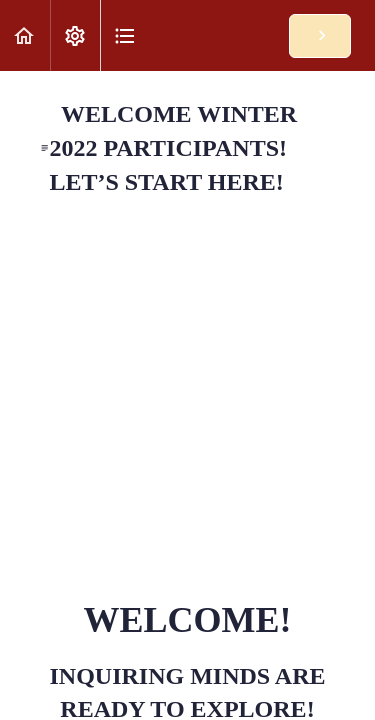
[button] (25, 35)
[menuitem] (75, 35)
